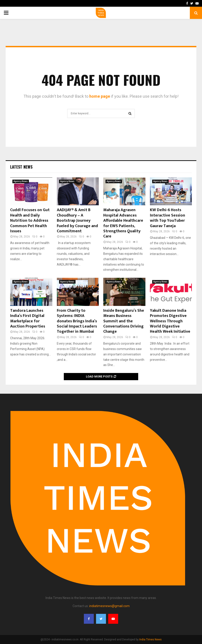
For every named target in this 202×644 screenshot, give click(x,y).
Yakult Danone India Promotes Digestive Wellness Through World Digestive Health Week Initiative (170, 321)
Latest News (21, 167)
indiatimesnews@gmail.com (109, 606)
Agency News (21, 181)
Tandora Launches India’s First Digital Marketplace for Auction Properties (28, 319)
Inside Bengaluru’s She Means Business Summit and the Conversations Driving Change (124, 321)
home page (100, 96)
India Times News (150, 639)
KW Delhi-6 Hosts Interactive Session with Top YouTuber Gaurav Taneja (168, 218)
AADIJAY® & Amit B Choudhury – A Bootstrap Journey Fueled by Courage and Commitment (77, 221)
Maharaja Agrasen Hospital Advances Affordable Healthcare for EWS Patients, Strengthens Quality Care (123, 223)
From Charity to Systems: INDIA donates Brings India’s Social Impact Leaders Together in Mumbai (77, 321)
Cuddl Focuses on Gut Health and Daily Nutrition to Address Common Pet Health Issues (30, 221)
